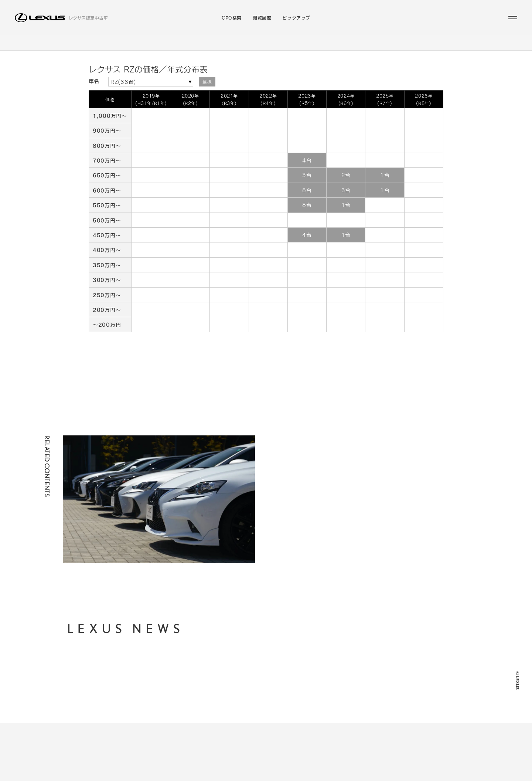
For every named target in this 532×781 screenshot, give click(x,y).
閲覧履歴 (262, 18)
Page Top (433, 365)
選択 (207, 95)
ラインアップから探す (214, 49)
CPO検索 (232, 18)
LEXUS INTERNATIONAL (363, 726)
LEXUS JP (346, 710)
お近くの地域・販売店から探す (258, 707)
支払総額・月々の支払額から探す (261, 684)
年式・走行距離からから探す (256, 696)
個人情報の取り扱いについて (364, 661)
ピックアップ (296, 18)
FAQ (339, 695)
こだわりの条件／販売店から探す (303, 49)
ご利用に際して (350, 679)
